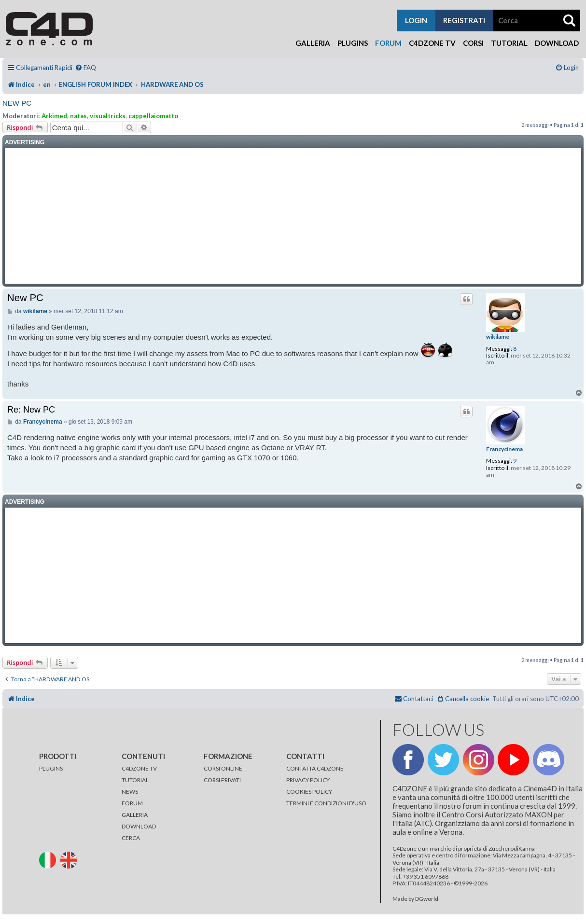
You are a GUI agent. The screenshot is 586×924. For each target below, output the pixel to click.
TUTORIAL (135, 780)
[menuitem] (85, 68)
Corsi (473, 43)
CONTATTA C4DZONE (315, 768)
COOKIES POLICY (309, 792)
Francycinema (504, 449)
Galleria (313, 43)
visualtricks (108, 116)
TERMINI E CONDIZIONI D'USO (326, 803)
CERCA (131, 838)
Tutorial (509, 43)
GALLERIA (135, 815)
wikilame (498, 337)
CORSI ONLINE (223, 768)
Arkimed (54, 116)
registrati (464, 20)
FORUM (132, 803)
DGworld (427, 899)
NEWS (130, 792)
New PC (17, 103)
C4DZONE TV (139, 768)
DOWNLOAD (139, 826)
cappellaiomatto (153, 116)
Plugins (353, 43)
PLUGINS (51, 768)
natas (78, 116)
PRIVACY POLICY (308, 780)
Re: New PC (31, 410)
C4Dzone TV (432, 43)
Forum (388, 43)
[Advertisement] (293, 216)
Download (557, 43)
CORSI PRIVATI (222, 780)
